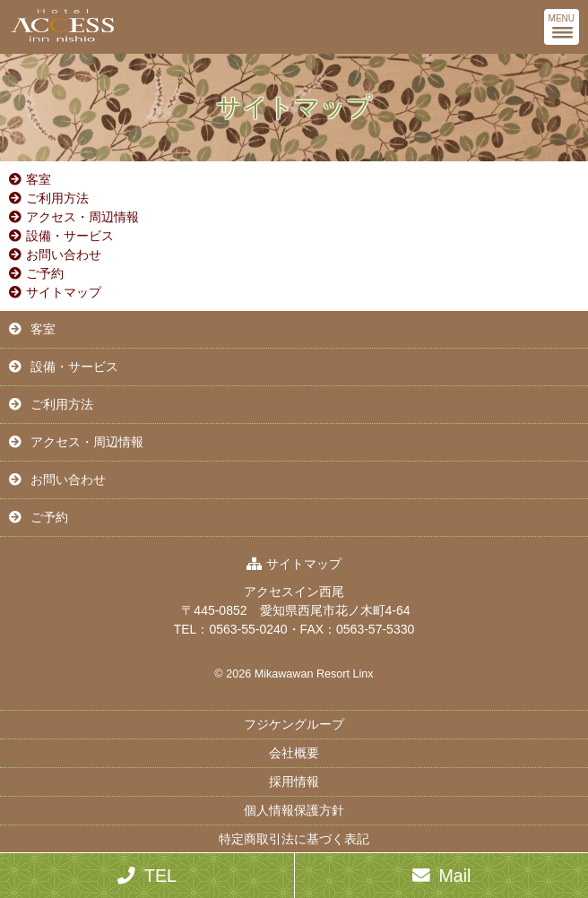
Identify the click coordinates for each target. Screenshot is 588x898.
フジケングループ (294, 724)
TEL (160, 876)
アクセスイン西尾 (294, 591)
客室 (39, 179)
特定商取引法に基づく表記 (294, 839)
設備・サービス (70, 236)
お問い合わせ (64, 255)
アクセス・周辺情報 (82, 217)
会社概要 (294, 753)
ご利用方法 (57, 198)
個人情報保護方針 (294, 810)
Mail (455, 876)
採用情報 (294, 781)
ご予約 (45, 273)
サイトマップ (64, 292)
